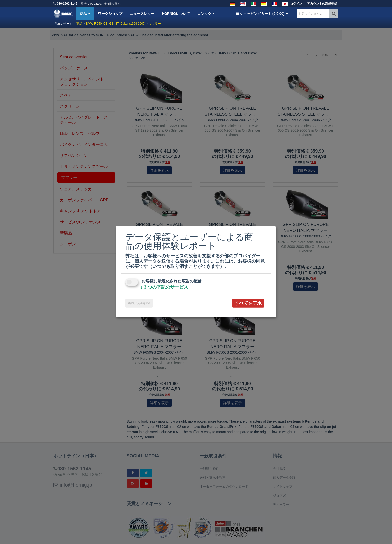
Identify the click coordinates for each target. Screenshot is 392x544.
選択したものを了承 (139, 303)
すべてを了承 (248, 303)
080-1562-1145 (67, 4)
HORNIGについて (176, 14)
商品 (85, 14)
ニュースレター (142, 14)
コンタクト (206, 14)
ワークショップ (110, 14)
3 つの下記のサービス (164, 287)
